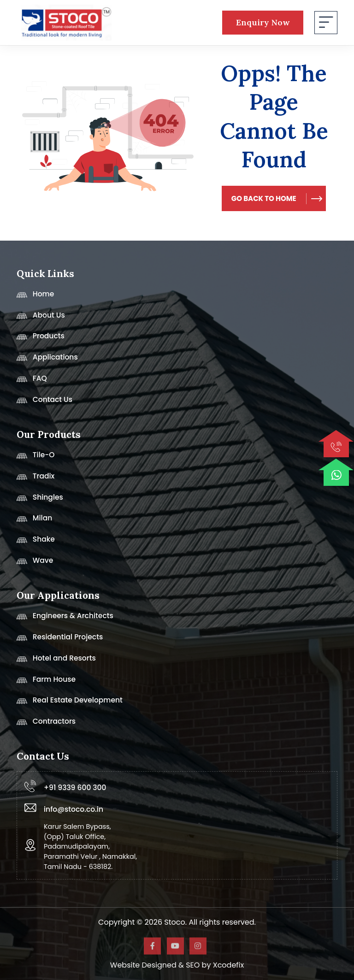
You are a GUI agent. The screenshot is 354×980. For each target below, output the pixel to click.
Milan (34, 521)
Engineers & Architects (65, 619)
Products (41, 339)
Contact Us (44, 402)
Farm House (46, 682)
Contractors (46, 724)
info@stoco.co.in (74, 809)
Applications (47, 360)
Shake (36, 542)
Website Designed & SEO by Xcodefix (177, 965)
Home (35, 297)
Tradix (35, 479)
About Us (41, 318)
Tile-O (36, 458)
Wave (35, 563)
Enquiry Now (263, 22)
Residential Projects (60, 640)
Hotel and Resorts (56, 661)
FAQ (32, 381)
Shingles (40, 500)
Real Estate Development (70, 703)
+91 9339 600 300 (75, 788)
